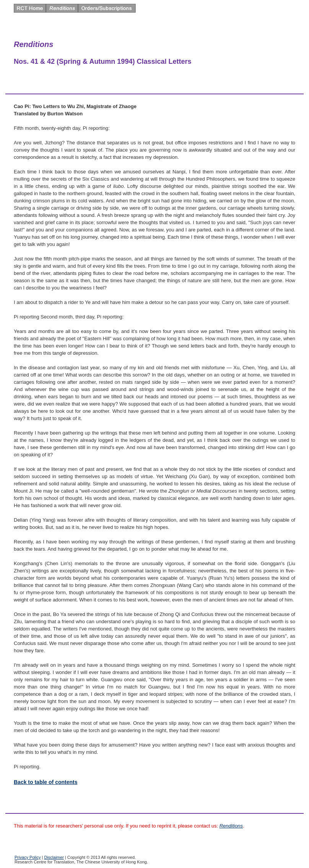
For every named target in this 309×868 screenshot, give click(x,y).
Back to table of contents (46, 782)
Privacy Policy (28, 857)
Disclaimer (54, 857)
